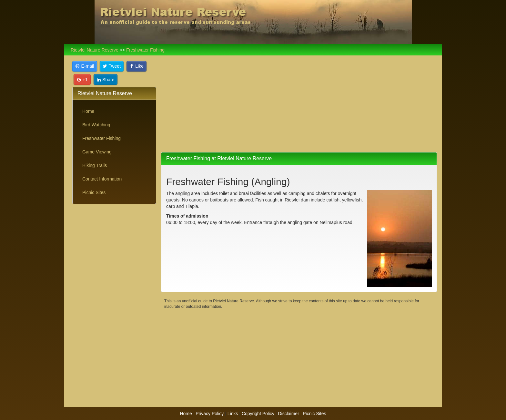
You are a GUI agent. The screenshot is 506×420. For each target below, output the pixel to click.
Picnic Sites (94, 192)
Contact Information (102, 179)
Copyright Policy (258, 414)
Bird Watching (96, 125)
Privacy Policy (210, 414)
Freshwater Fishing (101, 138)
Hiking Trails (95, 165)
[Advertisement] (114, 307)
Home (88, 111)
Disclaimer (288, 414)
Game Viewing (97, 152)
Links (233, 414)
